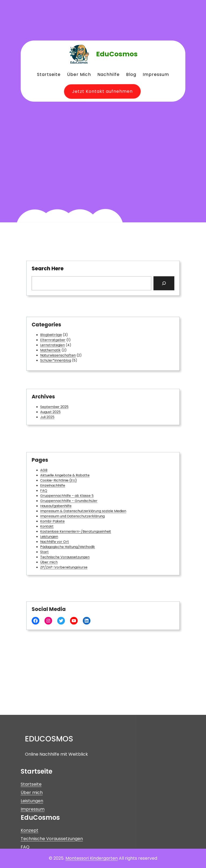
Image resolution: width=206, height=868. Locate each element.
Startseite (31, 834)
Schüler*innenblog (67, 356)
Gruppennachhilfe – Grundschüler (77, 504)
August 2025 (63, 411)
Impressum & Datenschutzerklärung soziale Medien (88, 512)
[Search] (150, 282)
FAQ (57, 496)
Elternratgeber (65, 341)
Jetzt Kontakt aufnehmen (99, 91)
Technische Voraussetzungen (74, 547)
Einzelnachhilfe (64, 492)
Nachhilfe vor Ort (66, 535)
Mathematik (63, 349)
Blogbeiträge (63, 337)
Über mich (61, 551)
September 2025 (66, 407)
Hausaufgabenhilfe (67, 507)
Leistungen (62, 531)
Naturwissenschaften (68, 352)
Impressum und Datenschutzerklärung (80, 516)
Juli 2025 (60, 415)
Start (58, 543)
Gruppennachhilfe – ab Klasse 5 (75, 500)
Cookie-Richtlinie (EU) (69, 488)
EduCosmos (117, 54)
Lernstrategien (64, 345)
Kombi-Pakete (64, 519)
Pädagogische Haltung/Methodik (76, 539)
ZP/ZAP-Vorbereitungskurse (73, 555)
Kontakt (60, 523)
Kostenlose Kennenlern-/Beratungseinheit (82, 527)
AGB (58, 480)
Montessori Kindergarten (92, 858)
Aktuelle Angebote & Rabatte (74, 484)
